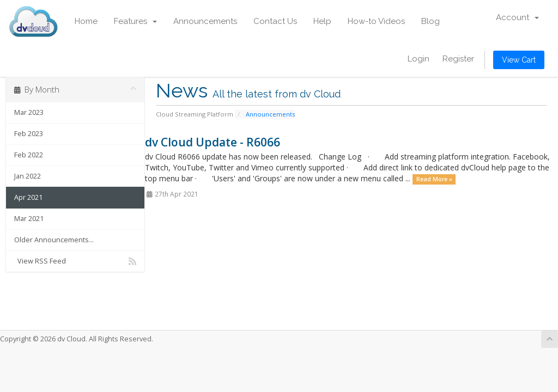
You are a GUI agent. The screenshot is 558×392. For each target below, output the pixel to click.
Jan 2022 (28, 176)
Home (86, 21)
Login (418, 59)
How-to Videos (376, 21)
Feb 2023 (29, 134)
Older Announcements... (54, 240)
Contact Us (275, 21)
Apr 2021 (28, 197)
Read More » (434, 179)
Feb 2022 (29, 155)
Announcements (205, 21)
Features (135, 21)
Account (517, 17)
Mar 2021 (29, 219)
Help (322, 21)
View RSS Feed (75, 261)
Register (458, 59)
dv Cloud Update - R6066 (213, 142)
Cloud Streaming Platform (195, 114)
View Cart (519, 60)
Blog (430, 21)
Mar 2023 (29, 112)
